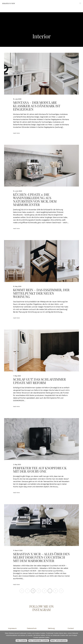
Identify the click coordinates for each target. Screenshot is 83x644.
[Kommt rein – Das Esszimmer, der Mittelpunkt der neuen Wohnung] (41, 261)
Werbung (51, 628)
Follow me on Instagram (41, 608)
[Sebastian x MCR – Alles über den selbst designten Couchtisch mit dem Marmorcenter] (41, 525)
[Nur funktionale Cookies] (80, 637)
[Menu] (79, 3)
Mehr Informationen (59, 641)
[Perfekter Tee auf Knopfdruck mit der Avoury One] (41, 439)
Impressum (12, 628)
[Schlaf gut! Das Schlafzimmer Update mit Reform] (41, 350)
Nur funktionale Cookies (39, 641)
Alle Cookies (21, 641)
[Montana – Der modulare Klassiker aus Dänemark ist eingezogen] (41, 74)
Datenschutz (32, 628)
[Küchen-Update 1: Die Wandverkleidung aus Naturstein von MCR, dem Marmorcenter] (41, 166)
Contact (71, 628)
